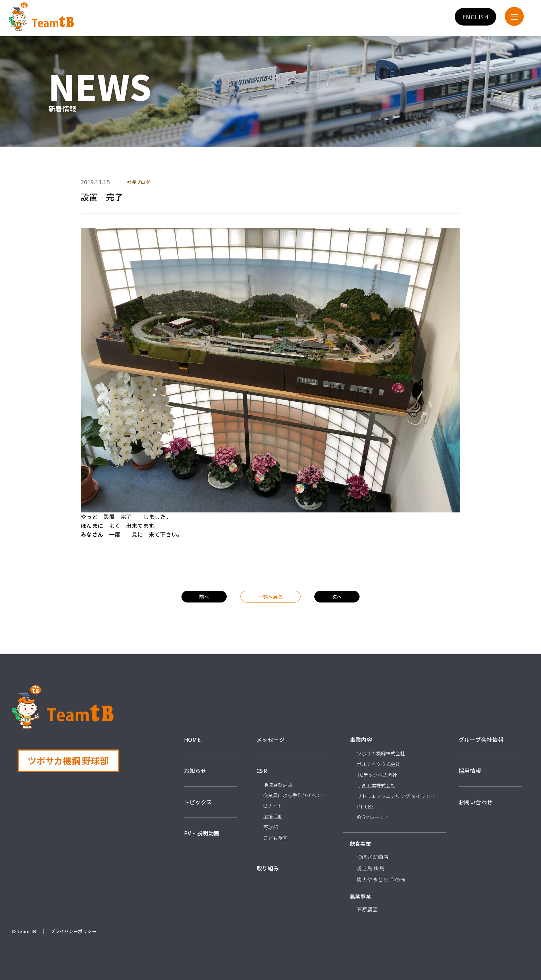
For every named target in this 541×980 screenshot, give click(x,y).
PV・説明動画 (202, 833)
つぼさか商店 (373, 857)
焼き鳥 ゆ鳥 (371, 868)
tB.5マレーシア (373, 817)
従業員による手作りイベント (295, 795)
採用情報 (470, 771)
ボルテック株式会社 (378, 764)
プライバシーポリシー (73, 931)
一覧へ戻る (270, 597)
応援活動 (273, 816)
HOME (193, 739)
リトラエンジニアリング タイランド (396, 796)
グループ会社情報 (481, 739)
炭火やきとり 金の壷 (381, 879)
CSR (262, 771)
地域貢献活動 (278, 785)
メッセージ (270, 739)
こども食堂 (275, 838)
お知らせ (195, 771)
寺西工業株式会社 (376, 785)
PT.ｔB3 (365, 806)
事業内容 (361, 739)
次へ (337, 597)
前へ (204, 597)
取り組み (268, 868)
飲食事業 (361, 844)
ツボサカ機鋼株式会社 (381, 753)
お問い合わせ (476, 802)
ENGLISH (475, 17)
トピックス (198, 802)
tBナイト (273, 806)
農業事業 (361, 896)
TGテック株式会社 (377, 775)
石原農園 (367, 909)
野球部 (270, 827)
